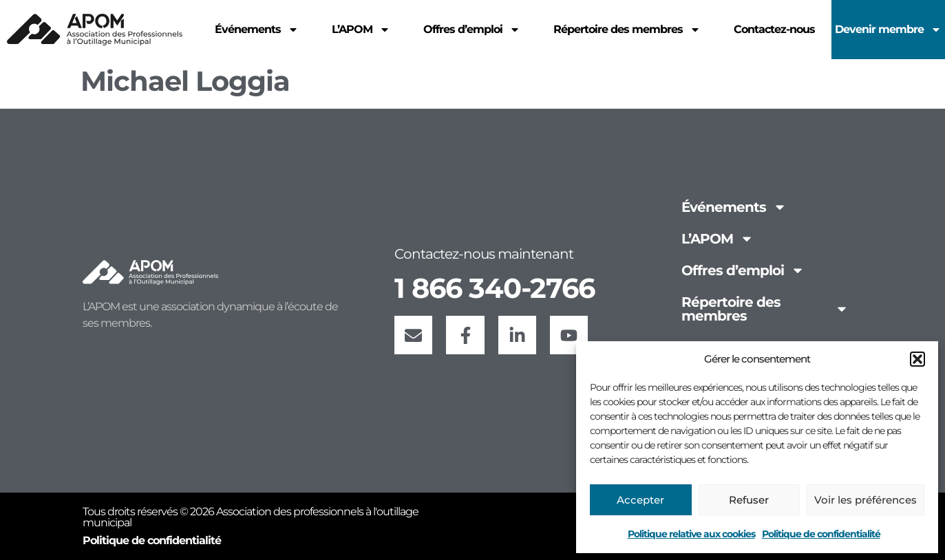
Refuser (749, 500)
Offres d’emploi (743, 270)
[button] (917, 359)
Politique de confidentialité (821, 534)
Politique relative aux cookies (691, 534)
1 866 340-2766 (495, 286)
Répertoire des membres (765, 309)
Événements (734, 207)
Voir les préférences (866, 500)
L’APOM (718, 239)
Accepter (640, 500)
